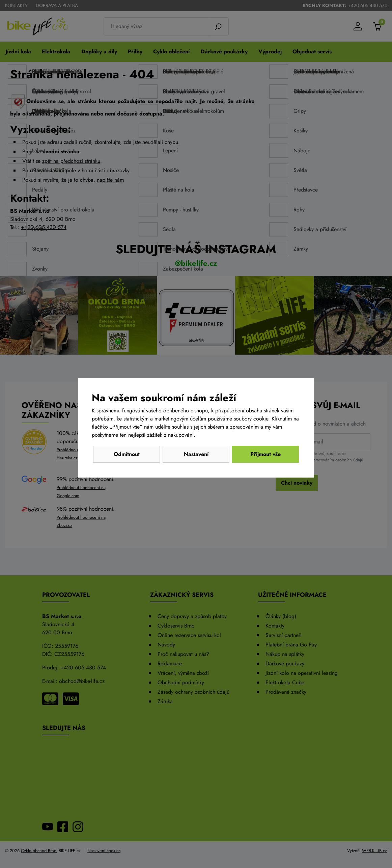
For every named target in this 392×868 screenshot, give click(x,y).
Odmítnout (127, 454)
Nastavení (196, 454)
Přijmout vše (265, 454)
